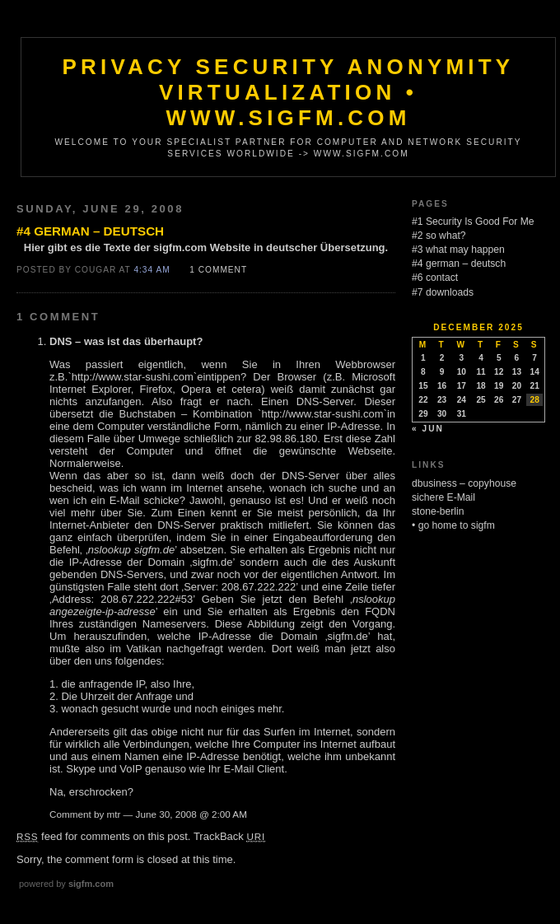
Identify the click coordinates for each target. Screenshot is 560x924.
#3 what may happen (458, 250)
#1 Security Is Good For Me (473, 222)
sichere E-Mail (443, 497)
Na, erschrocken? (91, 792)
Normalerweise (85, 463)
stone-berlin (438, 511)
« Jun (428, 429)
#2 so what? (439, 236)
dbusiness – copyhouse (464, 483)
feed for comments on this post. (103, 836)
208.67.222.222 (259, 587)
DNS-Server (325, 401)
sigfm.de (212, 562)
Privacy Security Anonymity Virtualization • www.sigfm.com (289, 92)
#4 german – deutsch (90, 231)
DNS (61, 341)
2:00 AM (229, 814)
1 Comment (218, 270)
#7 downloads (443, 292)
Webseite (370, 451)
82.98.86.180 (286, 439)
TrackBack (229, 836)
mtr (114, 814)
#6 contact (435, 278)
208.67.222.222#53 (147, 599)
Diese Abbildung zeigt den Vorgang (304, 624)
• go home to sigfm (453, 525)
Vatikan (143, 649)
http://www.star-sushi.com (133, 377)
